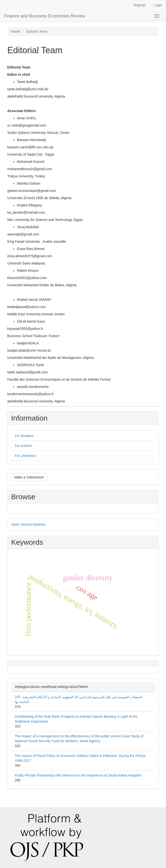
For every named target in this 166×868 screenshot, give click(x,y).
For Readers (24, 436)
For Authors (24, 446)
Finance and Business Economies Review (44, 16)
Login (158, 5)
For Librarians (25, 456)
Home (15, 31)
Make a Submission (29, 477)
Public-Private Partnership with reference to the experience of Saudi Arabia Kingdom (78, 775)
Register (140, 5)
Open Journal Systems (28, 524)
